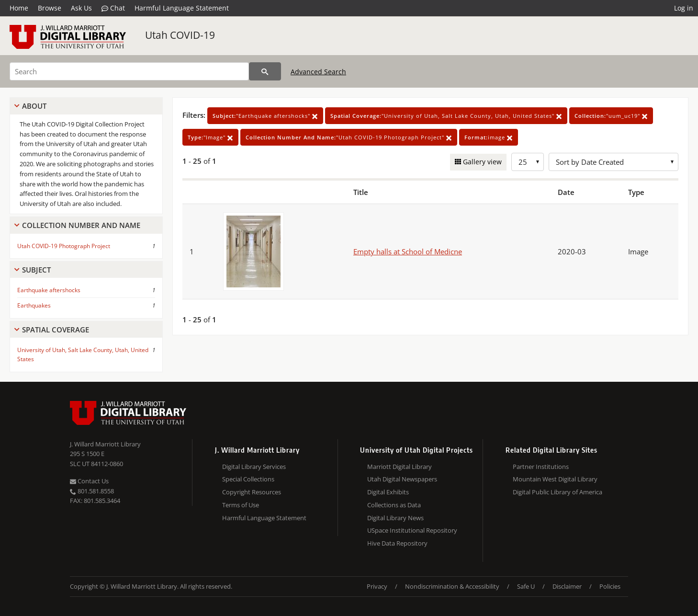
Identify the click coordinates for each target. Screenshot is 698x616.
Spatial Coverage (56, 330)
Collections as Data (394, 505)
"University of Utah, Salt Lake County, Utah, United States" (446, 116)
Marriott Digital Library (400, 467)
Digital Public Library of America (557, 492)
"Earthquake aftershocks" (265, 116)
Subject (36, 270)
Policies (610, 586)
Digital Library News (395, 518)
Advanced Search (318, 72)
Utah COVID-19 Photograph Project (64, 246)
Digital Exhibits (388, 492)
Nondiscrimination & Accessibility (452, 586)
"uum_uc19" (611, 116)
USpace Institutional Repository (412, 530)
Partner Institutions (541, 467)
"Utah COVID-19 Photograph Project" (349, 137)
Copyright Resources (252, 492)
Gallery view (481, 162)
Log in (684, 8)
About (34, 106)
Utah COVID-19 (180, 35)
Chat (113, 8)
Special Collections (248, 479)
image (489, 137)
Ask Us (81, 8)
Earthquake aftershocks (49, 290)
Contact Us (89, 481)
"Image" (210, 137)
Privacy (377, 586)
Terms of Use (241, 505)
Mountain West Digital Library (555, 479)
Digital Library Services (254, 467)
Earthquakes (34, 305)
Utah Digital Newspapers (402, 479)
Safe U (526, 586)
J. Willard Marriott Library (105, 444)
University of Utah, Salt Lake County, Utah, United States (83, 354)
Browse (50, 8)
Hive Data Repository (397, 543)
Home (19, 8)
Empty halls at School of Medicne (408, 251)
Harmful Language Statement (182, 8)
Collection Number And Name (81, 225)
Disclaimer (567, 586)
